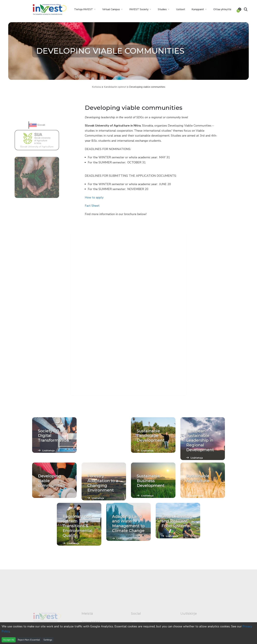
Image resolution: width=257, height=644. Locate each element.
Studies (162, 9)
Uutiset (181, 9)
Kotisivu (97, 87)
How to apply (94, 197)
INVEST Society (139, 9)
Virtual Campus (111, 9)
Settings (48, 640)
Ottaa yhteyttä (222, 9)
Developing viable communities (147, 87)
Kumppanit (198, 9)
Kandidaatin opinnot (115, 87)
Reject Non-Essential (29, 640)
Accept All (9, 640)
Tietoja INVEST (84, 9)
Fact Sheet (92, 206)
